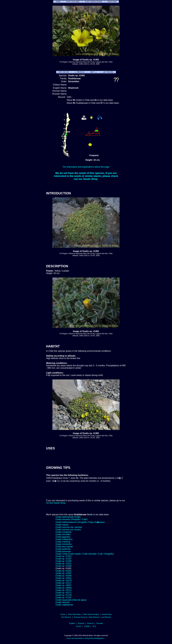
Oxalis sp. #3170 (63, 590)
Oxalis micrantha (63, 544)
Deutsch (90, 623)
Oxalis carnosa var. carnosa (69, 527)
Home (63, 614)
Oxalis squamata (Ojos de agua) (71, 600)
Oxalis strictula (62, 602)
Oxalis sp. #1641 (63, 578)
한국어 (79, 626)
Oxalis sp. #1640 (63, 576)
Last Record (106, 617)
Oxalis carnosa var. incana (68, 530)
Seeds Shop (107, 614)
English (72, 623)
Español (81, 623)
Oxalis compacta (63, 532)
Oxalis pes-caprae (64, 547)
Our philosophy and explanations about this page (86, 167)
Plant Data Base (74, 614)
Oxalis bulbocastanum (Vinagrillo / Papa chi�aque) (80, 522)
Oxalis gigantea (63, 537)
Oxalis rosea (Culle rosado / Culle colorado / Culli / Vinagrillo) (85, 554)
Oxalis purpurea (63, 551)
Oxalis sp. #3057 (63, 585)
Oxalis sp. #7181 (63, 597)
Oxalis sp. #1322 (63, 556)
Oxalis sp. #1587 (63, 573)
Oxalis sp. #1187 (63, 559)
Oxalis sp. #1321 (63, 564)
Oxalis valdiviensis (64, 605)
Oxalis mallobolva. (64, 539)
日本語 (87, 626)
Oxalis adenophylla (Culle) (68, 517)
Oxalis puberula (63, 549)
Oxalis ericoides (63, 534)
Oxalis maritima (63, 542)
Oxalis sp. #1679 (63, 580)
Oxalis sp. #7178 (63, 595)
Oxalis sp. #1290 (63, 561)
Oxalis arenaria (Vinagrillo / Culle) (71, 519)
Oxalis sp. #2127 (63, 583)
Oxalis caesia (62, 525)
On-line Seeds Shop (56, 503)
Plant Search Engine (91, 614)
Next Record (94, 617)
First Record (66, 617)
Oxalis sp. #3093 (63, 588)
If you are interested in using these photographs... (86, 638)
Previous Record (80, 617)
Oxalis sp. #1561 (63, 571)
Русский (100, 623)
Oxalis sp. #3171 (63, 593)
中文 (94, 626)
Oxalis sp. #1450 (63, 566)
